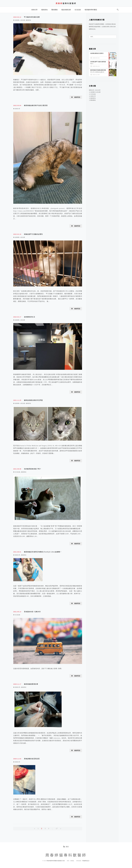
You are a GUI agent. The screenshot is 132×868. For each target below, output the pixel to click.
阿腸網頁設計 (86, 861)
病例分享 (18, 109)
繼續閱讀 (77, 97)
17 (57, 829)
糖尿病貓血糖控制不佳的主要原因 (36, 105)
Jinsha (72, 861)
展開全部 (91, 90)
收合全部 (98, 90)
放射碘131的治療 (20, 20)
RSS (66, 847)
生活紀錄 (18, 472)
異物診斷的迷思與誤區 (32, 759)
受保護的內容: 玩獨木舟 (32, 612)
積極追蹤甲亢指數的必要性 (33, 234)
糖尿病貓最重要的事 (31, 684)
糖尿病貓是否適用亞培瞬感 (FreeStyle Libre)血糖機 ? (43, 552)
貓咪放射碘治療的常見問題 (33, 400)
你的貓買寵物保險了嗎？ (33, 469)
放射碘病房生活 (30, 317)
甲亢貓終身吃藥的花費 (32, 17)
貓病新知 (28, 20)
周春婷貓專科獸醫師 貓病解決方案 (56, 861)
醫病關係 (93, 100)
